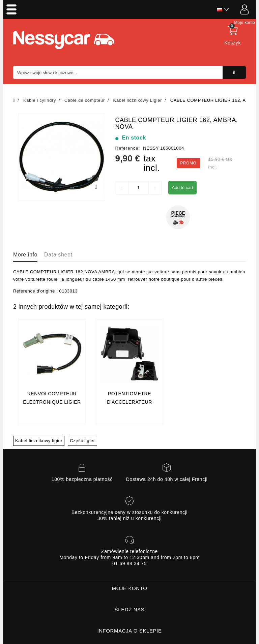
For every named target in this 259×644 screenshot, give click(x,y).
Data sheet (58, 255)
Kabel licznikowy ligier (39, 441)
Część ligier (82, 441)
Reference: (128, 148)
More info (25, 255)
